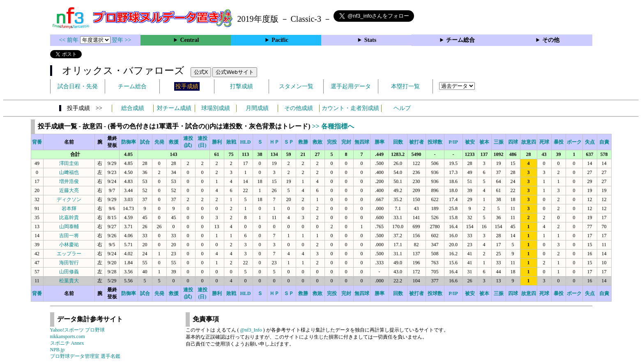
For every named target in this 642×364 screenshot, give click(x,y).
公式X (201, 72)
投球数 (435, 142)
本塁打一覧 (405, 86)
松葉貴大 (69, 281)
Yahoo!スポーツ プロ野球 (78, 330)
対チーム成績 (174, 108)
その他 (551, 40)
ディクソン (69, 199)
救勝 (303, 142)
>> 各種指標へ (333, 126)
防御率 (129, 142)
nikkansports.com (68, 337)
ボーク (574, 142)
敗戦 (231, 142)
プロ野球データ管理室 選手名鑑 (85, 356)
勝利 (217, 142)
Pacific (280, 40)
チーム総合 (460, 40)
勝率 (380, 142)
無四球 (362, 142)
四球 (513, 142)
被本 (484, 142)
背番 (37, 142)
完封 (346, 142)
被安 (470, 142)
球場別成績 (216, 108)
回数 (398, 142)
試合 (145, 142)
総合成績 (133, 108)
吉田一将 (69, 236)
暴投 (559, 142)
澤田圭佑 (69, 163)
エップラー (69, 254)
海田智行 (69, 263)
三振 (499, 142)
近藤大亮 (69, 190)
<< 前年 (70, 40)
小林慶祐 (69, 245)
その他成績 (299, 108)
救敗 (318, 142)
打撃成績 (242, 86)
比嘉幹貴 (69, 217)
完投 (332, 142)
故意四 (529, 142)
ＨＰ (274, 142)
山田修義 (69, 272)
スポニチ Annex (67, 343)
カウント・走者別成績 (350, 108)
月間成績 (257, 108)
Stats (370, 40)
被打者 (416, 142)
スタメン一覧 (296, 86)
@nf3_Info (251, 330)
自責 (604, 142)
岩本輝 (69, 208)
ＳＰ (289, 142)
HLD (245, 142)
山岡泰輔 (69, 227)
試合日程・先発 (78, 86)
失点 (590, 142)
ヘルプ (402, 108)
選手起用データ (351, 86)
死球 (544, 142)
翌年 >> (121, 40)
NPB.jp (58, 350)
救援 (174, 142)
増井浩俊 (69, 181)
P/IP (453, 142)
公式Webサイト (235, 72)
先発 (159, 142)
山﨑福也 (69, 172)
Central (189, 40)
